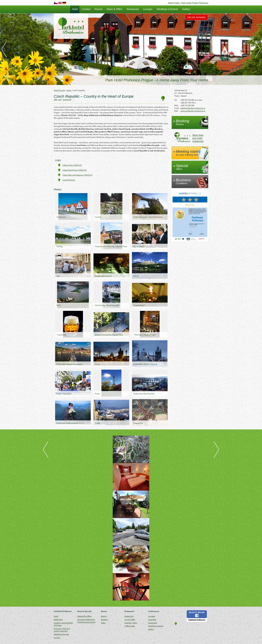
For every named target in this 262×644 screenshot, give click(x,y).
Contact (86, 9)
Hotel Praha (174, 3)
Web (176, 111)
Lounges (148, 9)
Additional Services (61, 634)
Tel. (176, 100)
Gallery (186, 9)
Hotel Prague (59, 90)
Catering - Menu (131, 623)
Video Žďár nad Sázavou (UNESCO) (77, 175)
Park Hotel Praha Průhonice (195, 3)
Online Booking (196, 17)
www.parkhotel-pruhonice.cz (193, 111)
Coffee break (130, 626)
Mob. (176, 105)
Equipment (153, 623)
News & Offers (115, 9)
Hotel (75, 9)
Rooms (99, 9)
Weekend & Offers (85, 616)
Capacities (152, 620)
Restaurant (133, 9)
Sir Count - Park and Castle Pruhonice (62, 630)
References (58, 620)
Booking (104, 620)
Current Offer (130, 620)
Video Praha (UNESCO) (72, 165)
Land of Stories (69, 180)
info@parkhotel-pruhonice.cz (193, 108)
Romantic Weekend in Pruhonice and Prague (86, 621)
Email (177, 108)
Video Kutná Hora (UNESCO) (75, 170)
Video (103, 623)
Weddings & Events (167, 9)
